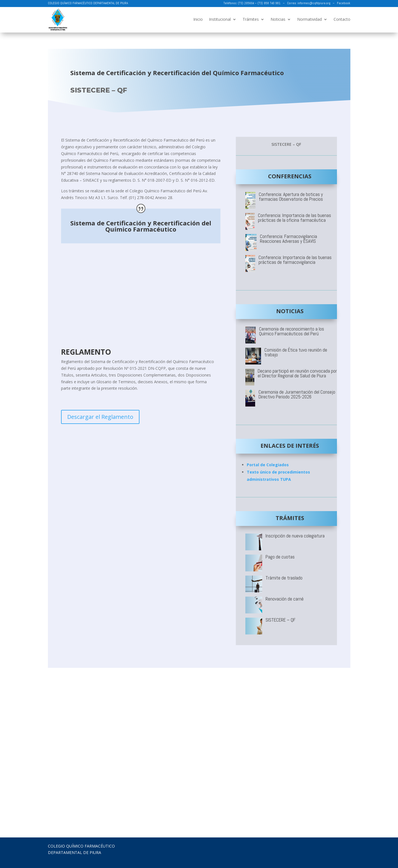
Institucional (220, 19)
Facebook (344, 3)
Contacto (342, 19)
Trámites (251, 19)
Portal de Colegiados (268, 465)
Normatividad (309, 19)
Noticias (278, 19)
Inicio (198, 19)
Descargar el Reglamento (100, 417)
